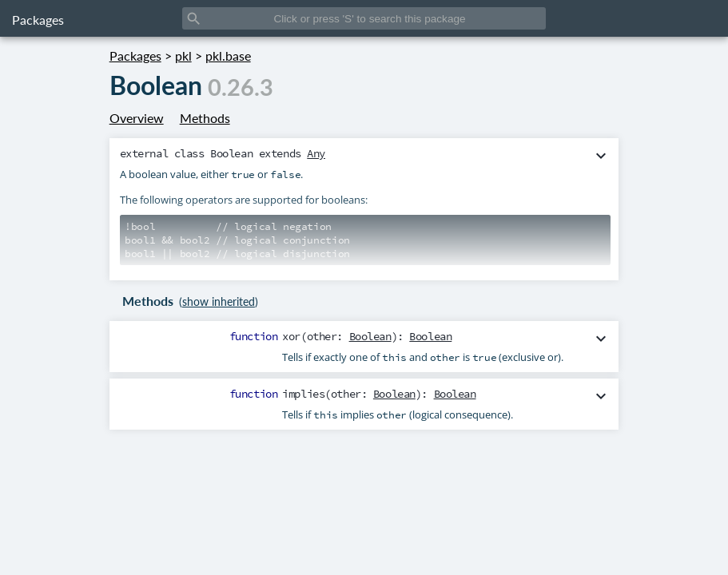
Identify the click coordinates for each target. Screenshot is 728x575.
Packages (38, 20)
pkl (183, 56)
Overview (137, 118)
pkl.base (228, 56)
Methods (205, 118)
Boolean (370, 336)
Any (316, 153)
